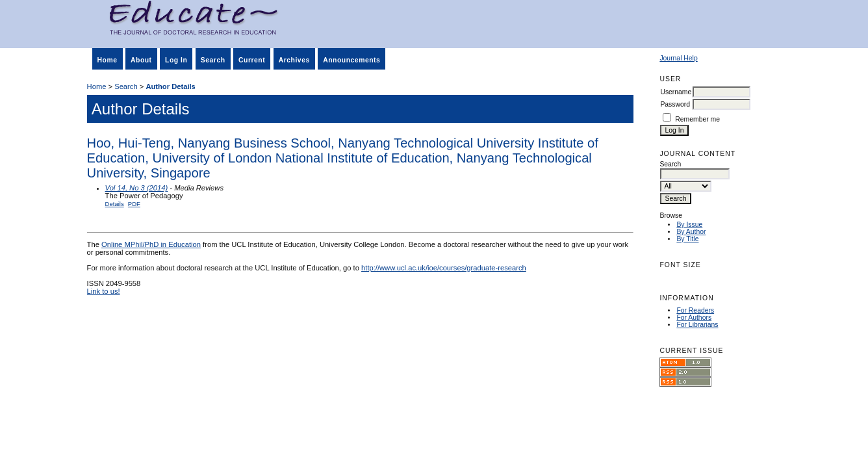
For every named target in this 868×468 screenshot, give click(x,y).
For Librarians (697, 325)
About (141, 60)
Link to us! (104, 291)
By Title (687, 239)
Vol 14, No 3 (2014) (137, 188)
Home (108, 60)
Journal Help (678, 58)
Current (252, 60)
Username (676, 92)
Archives (294, 60)
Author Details (170, 86)
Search (213, 60)
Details (115, 204)
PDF (134, 204)
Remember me (697, 119)
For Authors (694, 318)
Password (675, 104)
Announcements (351, 60)
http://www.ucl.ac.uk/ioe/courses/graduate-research (444, 268)
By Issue (689, 225)
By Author (691, 232)
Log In (176, 60)
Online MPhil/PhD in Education (151, 244)
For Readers (695, 310)
